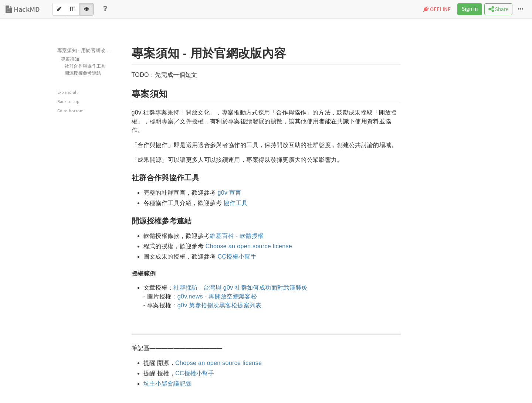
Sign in (470, 9)
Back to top (69, 102)
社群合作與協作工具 (85, 66)
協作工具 (236, 203)
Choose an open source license (249, 246)
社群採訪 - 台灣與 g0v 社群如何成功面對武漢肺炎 (240, 288)
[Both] (73, 9)
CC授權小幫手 (237, 257)
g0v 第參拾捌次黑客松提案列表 (220, 305)
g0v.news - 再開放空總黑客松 (217, 296)
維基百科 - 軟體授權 (237, 236)
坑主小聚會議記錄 (168, 384)
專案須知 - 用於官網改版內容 (89, 51)
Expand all (68, 93)
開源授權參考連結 (83, 73)
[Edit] (59, 9)
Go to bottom (71, 111)
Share (498, 9)
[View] (87, 9)
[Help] (105, 9)
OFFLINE (437, 10)
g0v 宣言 (230, 193)
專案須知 (70, 59)
